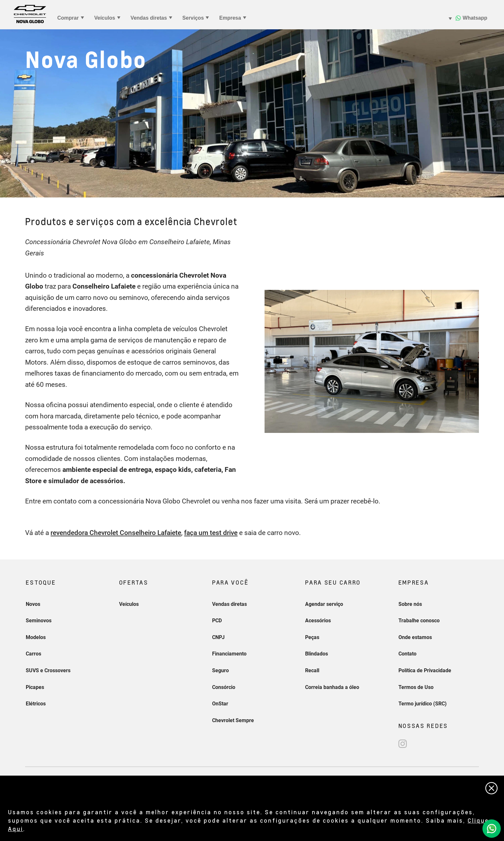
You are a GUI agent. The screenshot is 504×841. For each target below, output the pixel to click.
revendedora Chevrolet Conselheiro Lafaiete (116, 533)
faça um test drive (211, 533)
